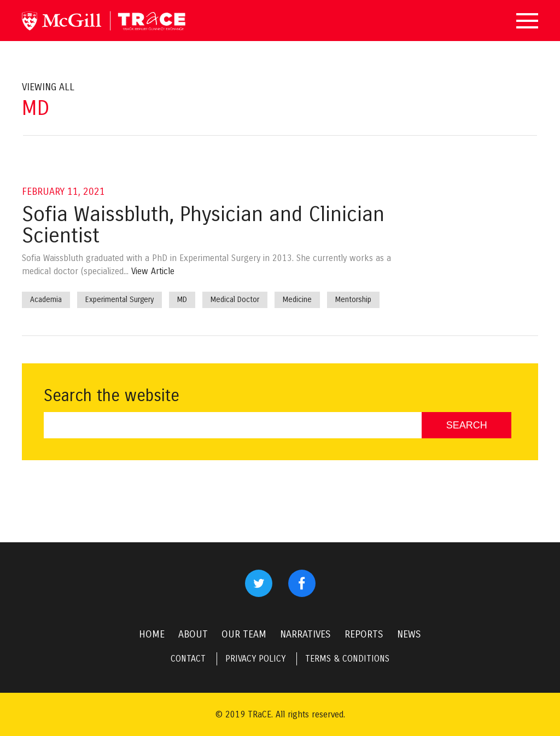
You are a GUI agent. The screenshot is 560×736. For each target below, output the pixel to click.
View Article (153, 271)
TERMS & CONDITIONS (347, 659)
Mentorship (353, 300)
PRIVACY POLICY (255, 659)
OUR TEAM (244, 634)
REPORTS (364, 634)
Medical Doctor (235, 300)
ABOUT (193, 634)
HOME (152, 634)
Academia (46, 300)
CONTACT (188, 659)
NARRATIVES (305, 634)
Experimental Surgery (119, 300)
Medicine (297, 300)
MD (182, 300)
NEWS (409, 634)
